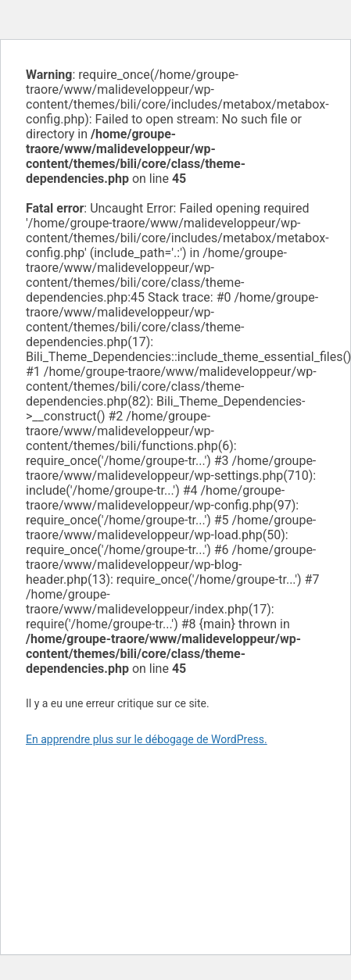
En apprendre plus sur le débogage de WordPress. (147, 739)
